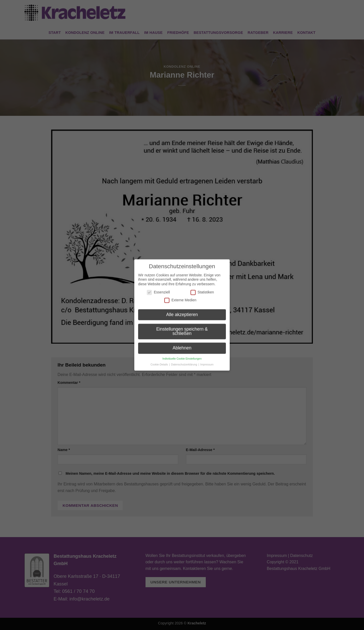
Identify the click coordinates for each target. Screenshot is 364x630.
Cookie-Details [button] (160, 360)
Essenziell (158, 288)
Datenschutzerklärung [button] (185, 360)
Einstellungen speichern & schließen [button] (182, 327)
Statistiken (202, 288)
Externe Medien (180, 296)
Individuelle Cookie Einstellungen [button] (182, 354)
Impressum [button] (207, 360)
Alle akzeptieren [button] (182, 310)
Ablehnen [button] (182, 344)
